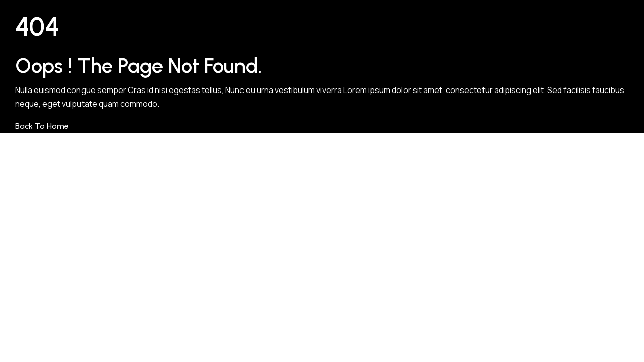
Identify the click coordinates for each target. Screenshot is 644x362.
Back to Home (42, 126)
